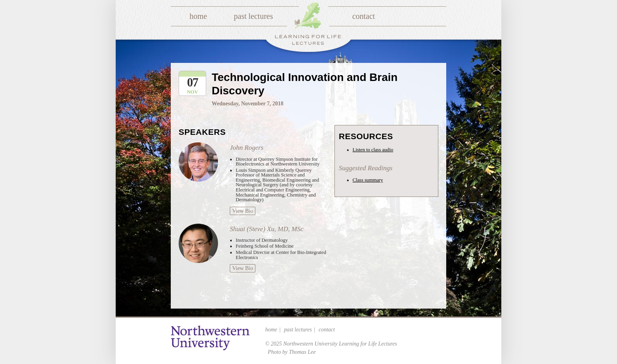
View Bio (243, 211)
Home (198, 16)
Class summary (368, 180)
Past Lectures (253, 16)
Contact (364, 16)
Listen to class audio (373, 150)
